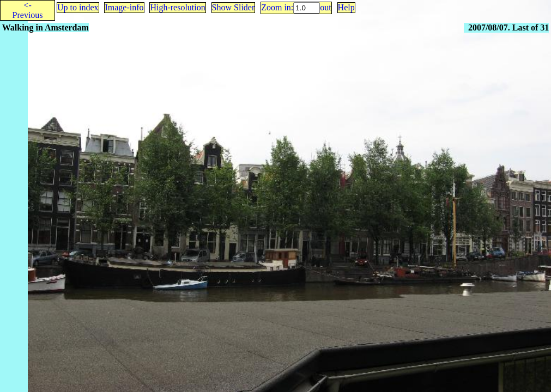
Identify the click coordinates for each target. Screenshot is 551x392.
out (325, 7)
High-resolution (177, 7)
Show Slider (234, 7)
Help (346, 7)
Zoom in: (277, 7)
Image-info (124, 7)
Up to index (78, 7)
